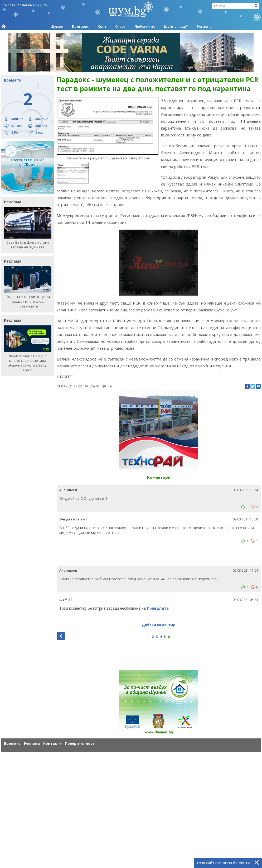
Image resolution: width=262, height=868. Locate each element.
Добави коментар (159, 625)
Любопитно (145, 26)
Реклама (32, 743)
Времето (12, 743)
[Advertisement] (159, 557)
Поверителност (80, 743)
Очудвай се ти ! (73, 519)
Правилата (158, 608)
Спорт (120, 26)
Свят (102, 26)
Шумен (57, 26)
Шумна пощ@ (176, 26)
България (81, 26)
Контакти (52, 743)
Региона (204, 26)
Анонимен (68, 490)
